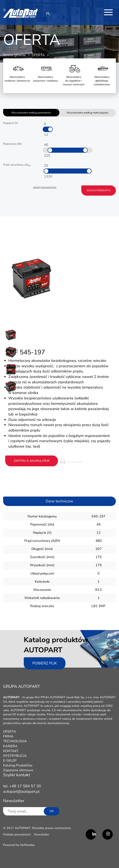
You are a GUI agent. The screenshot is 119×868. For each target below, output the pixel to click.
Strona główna (14, 55)
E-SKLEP (10, 761)
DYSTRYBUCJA (15, 756)
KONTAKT (11, 751)
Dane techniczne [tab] (59, 501)
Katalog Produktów (18, 765)
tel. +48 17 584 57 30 (22, 786)
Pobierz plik (45, 663)
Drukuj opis (75, 462)
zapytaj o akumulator (32, 461)
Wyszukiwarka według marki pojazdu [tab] (87, 113)
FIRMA (8, 736)
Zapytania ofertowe (18, 770)
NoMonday (27, 845)
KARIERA (10, 746)
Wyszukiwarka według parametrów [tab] (31, 113)
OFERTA (38, 55)
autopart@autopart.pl (21, 791)
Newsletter (42, 834)
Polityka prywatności (17, 834)
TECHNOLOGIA (15, 741)
